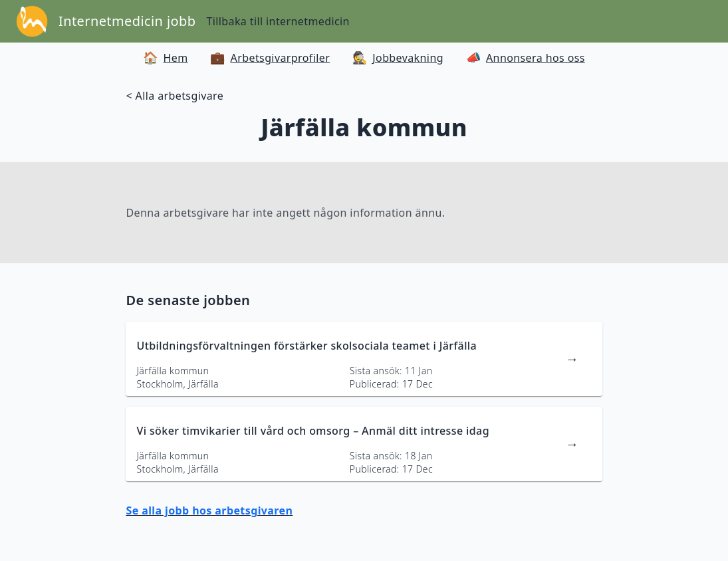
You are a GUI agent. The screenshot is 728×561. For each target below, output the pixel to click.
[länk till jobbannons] (364, 359)
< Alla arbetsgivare (175, 96)
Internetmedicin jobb (127, 21)
